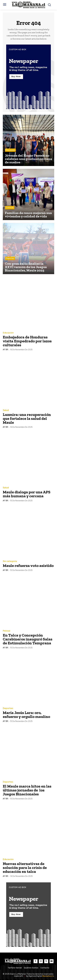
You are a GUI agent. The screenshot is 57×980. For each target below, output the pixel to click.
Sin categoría (10, 561)
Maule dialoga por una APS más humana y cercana (27, 494)
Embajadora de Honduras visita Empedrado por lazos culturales (27, 341)
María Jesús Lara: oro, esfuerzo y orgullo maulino (26, 715)
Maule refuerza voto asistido (28, 566)
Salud (6, 410)
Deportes (10, 258)
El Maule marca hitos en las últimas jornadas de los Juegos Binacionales (27, 790)
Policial (6, 631)
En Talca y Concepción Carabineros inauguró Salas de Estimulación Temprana (28, 639)
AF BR (5, 350)
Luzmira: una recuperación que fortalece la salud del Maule (27, 418)
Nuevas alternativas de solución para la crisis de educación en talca (25, 868)
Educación (10, 150)
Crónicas (10, 208)
